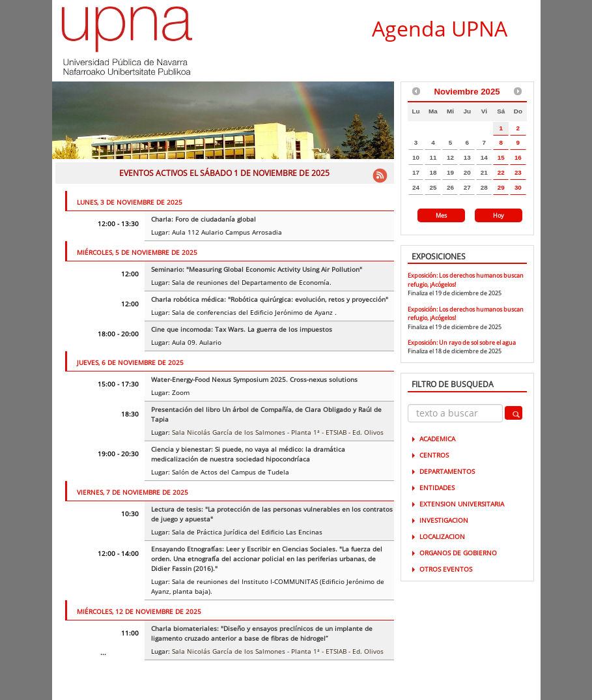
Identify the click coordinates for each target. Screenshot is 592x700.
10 (416, 157)
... (103, 652)
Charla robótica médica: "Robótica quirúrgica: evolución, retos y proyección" (270, 299)
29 (501, 187)
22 (501, 172)
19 (450, 172)
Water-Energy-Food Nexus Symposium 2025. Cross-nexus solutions (254, 379)
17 (416, 172)
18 (433, 172)
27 (467, 187)
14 (484, 157)
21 (484, 172)
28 (484, 187)
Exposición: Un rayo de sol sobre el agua (462, 343)
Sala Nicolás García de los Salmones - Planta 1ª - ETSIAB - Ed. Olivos (278, 432)
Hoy (499, 215)
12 (450, 157)
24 (416, 187)
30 (518, 187)
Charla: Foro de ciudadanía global (204, 219)
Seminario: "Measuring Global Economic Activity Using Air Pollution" (257, 269)
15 (501, 157)
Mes (441, 215)
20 (467, 172)
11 (433, 157)
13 (467, 157)
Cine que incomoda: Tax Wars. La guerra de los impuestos (242, 329)
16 (518, 157)
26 (450, 187)
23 (518, 172)
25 (433, 187)
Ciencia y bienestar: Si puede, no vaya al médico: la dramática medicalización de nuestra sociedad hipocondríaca (248, 454)
